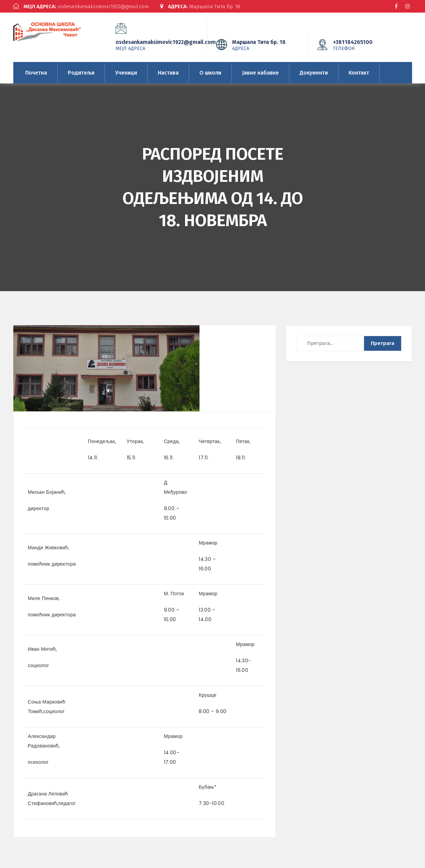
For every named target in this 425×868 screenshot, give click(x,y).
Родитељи (81, 73)
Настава (168, 73)
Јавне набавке (260, 73)
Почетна (36, 73)
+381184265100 (363, 45)
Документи (314, 73)
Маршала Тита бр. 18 (200, 6)
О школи (210, 73)
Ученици (126, 73)
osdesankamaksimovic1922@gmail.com (81, 6)
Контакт (359, 73)
